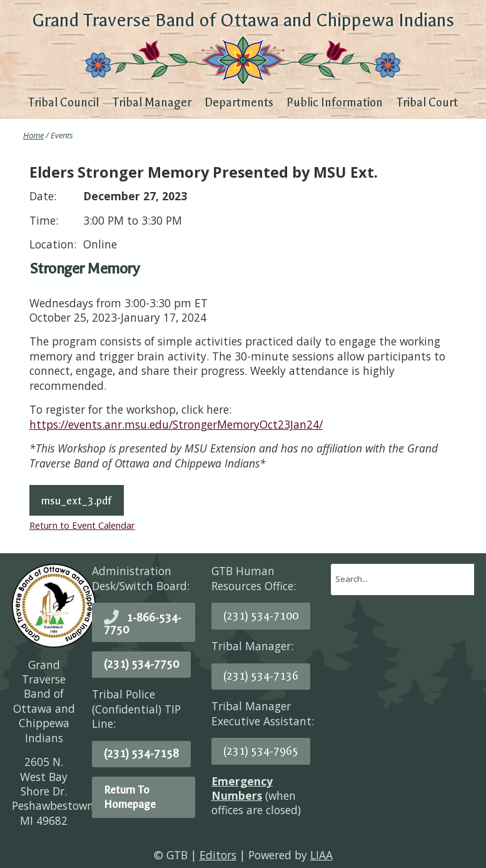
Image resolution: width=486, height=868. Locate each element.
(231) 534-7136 (261, 676)
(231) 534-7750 (141, 664)
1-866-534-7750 (143, 624)
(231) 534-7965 (261, 751)
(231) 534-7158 (141, 753)
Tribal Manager (152, 103)
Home (33, 135)
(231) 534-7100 (261, 616)
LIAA (321, 855)
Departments (239, 103)
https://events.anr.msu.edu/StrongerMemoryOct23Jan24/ (176, 424)
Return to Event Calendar (82, 525)
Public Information (335, 103)
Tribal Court (427, 103)
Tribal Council (63, 103)
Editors (218, 855)
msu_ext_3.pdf (77, 501)
